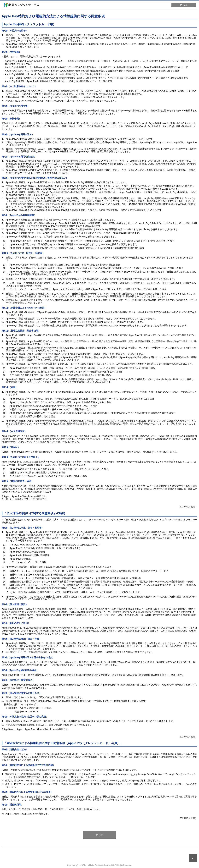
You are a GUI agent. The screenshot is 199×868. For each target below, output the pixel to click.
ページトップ (193, 858)
